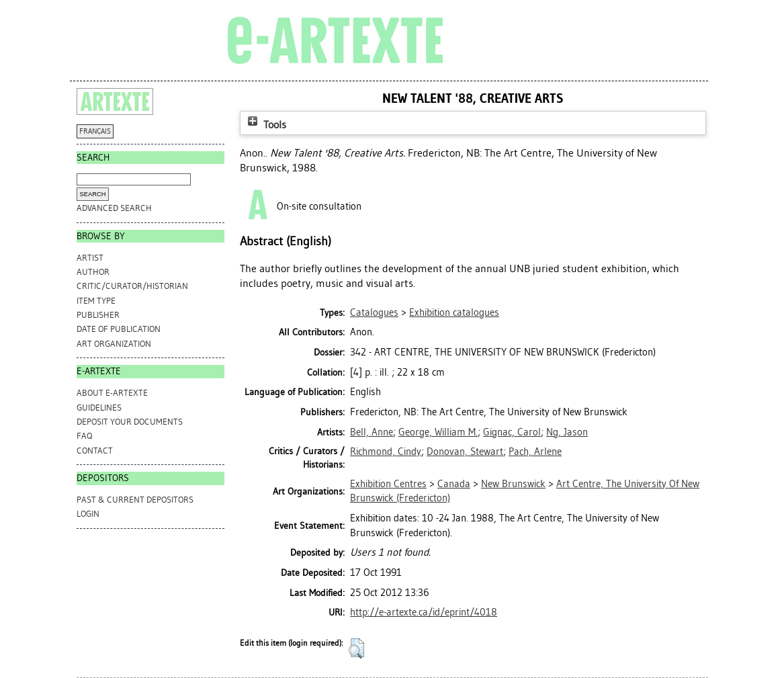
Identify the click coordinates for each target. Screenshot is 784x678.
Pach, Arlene (535, 452)
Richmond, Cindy (386, 452)
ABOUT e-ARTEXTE (112, 393)
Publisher (98, 315)
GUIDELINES (99, 408)
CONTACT (95, 451)
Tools (265, 125)
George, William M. (438, 432)
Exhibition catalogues (454, 312)
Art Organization (114, 344)
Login (88, 514)
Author (93, 272)
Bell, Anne (372, 432)
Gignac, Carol (512, 432)
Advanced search (114, 208)
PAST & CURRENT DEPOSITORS (135, 500)
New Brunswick (513, 484)
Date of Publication (119, 329)
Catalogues (374, 312)
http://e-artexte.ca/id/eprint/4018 (424, 612)
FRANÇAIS (95, 131)
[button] (356, 648)
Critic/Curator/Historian (132, 286)
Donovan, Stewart (465, 452)
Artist (90, 258)
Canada (454, 484)
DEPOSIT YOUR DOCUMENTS (130, 422)
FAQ (84, 436)
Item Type (96, 301)
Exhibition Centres (388, 484)
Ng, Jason (567, 432)
